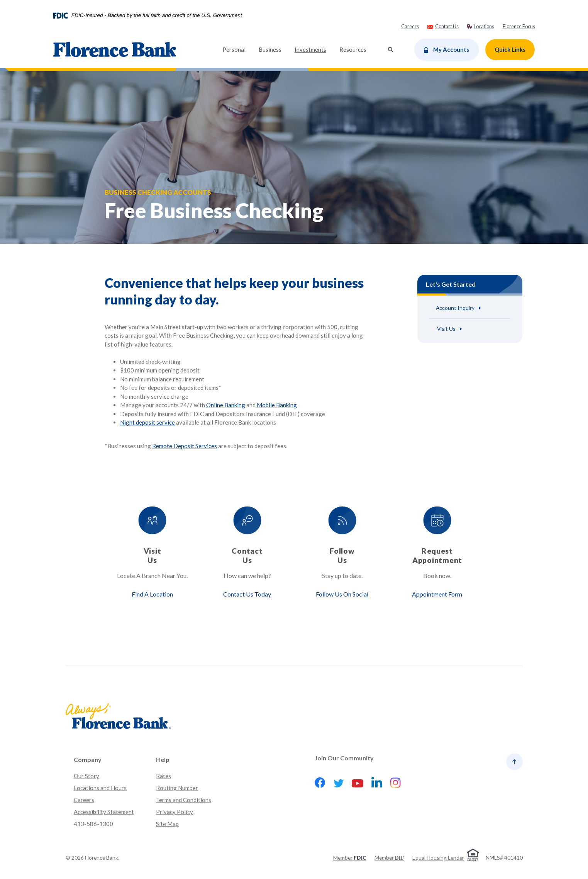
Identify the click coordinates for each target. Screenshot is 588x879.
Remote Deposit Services (185, 446)
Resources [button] (353, 49)
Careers (84, 800)
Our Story (86, 776)
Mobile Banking (276, 405)
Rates (164, 776)
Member (350, 858)
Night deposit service (147, 423)
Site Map (167, 824)
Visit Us (446, 329)
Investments (314, 49)
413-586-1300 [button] (93, 824)
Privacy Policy (175, 812)
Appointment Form (437, 594)
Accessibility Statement (104, 812)
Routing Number (177, 788)
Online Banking (226, 405)
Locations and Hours (100, 788)
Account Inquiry (455, 308)
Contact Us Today (247, 594)
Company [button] (88, 760)
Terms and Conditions (184, 800)
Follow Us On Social (342, 594)
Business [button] (270, 49)
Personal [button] (234, 49)
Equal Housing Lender (438, 858)
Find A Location (152, 594)
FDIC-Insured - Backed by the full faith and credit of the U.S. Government (157, 15)
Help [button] (163, 760)
